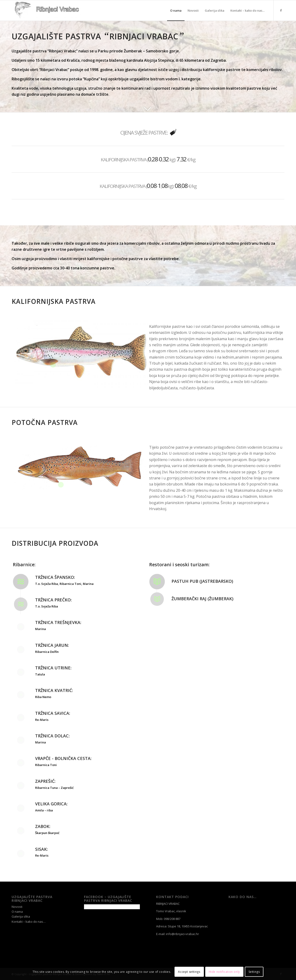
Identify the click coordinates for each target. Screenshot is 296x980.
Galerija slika (21, 916)
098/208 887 (172, 919)
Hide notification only (224, 972)
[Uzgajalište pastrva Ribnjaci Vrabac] (47, 10)
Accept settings (189, 972)
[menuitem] (176, 10)
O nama (17, 912)
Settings (254, 972)
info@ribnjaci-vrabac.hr (182, 934)
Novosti (17, 907)
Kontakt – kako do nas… (29, 922)
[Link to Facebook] (281, 10)
